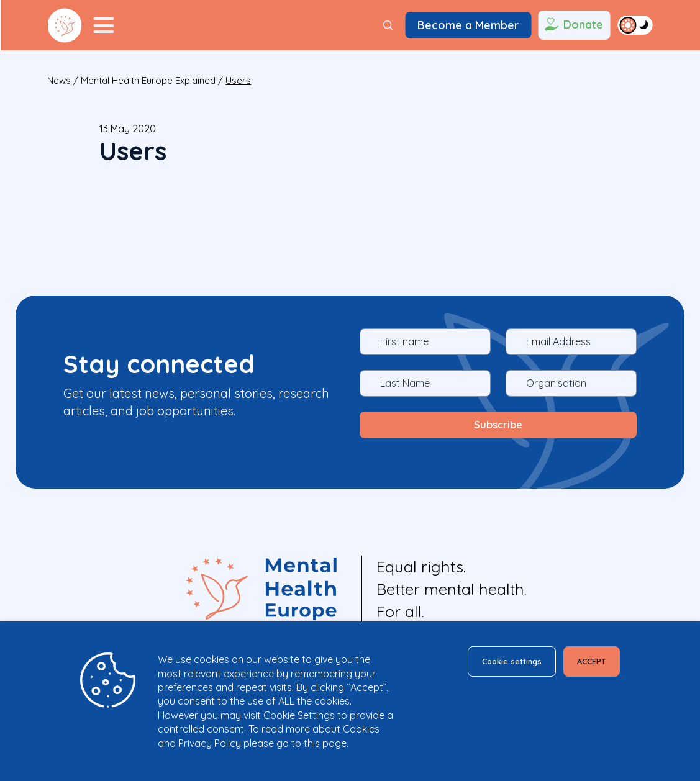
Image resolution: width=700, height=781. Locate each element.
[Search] (388, 25)
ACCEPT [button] (586, 663)
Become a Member (468, 25)
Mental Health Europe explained (148, 80)
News (59, 80)
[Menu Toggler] (104, 25)
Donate (573, 25)
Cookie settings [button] (492, 663)
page (334, 743)
